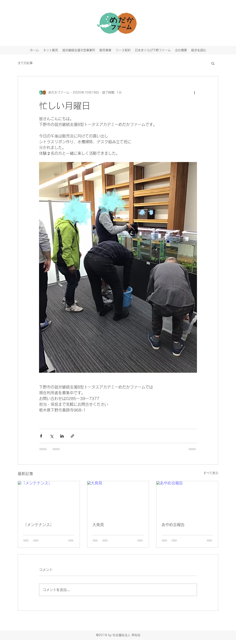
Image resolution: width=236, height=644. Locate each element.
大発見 (98, 525)
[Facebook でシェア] (41, 436)
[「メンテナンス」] (49, 498)
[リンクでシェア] (72, 436)
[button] (213, 63)
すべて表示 (211, 473)
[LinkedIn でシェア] (62, 436)
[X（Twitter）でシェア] (52, 436)
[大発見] (118, 498)
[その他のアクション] (194, 92)
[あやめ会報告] (187, 498)
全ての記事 (25, 63)
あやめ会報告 (173, 525)
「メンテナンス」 (38, 525)
